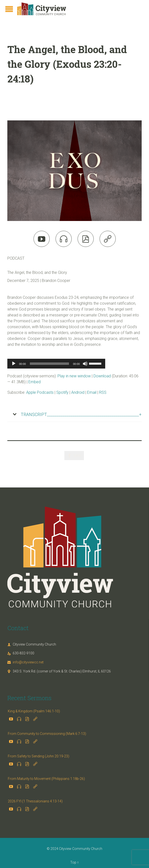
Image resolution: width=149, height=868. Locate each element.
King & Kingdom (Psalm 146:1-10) (34, 711)
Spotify (62, 392)
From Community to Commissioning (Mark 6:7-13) (47, 734)
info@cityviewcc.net (25, 662)
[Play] (14, 364)
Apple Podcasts (40, 392)
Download (102, 376)
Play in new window (74, 376)
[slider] (50, 364)
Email (92, 392)
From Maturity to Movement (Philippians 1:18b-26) (46, 779)
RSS (103, 392)
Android (78, 392)
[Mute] (85, 364)
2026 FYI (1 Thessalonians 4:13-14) (35, 801)
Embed (34, 382)
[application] (56, 364)
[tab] (74, 415)
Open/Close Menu (9, 9)
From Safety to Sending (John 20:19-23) (39, 756)
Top (73, 862)
